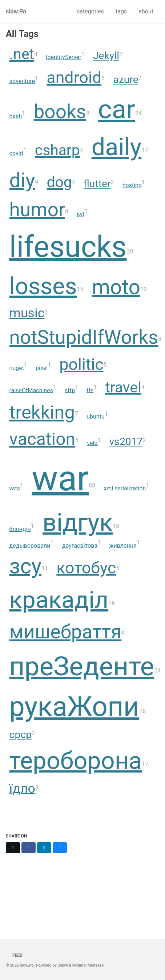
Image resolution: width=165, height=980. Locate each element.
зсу (26, 566)
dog (59, 182)
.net (22, 54)
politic (81, 364)
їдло (22, 788)
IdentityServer (64, 57)
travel (123, 387)
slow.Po (16, 11)
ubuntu (96, 417)
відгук (78, 523)
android (74, 77)
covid (16, 153)
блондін (20, 529)
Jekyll (106, 56)
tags (121, 11)
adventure (22, 81)
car (116, 109)
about (146, 11)
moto (116, 287)
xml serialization (125, 488)
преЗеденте (82, 666)
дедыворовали (30, 545)
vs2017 (126, 442)
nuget (17, 368)
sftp (70, 390)
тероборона (76, 761)
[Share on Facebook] (29, 848)
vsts (15, 488)
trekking (42, 412)
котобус (86, 567)
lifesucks (68, 246)
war (60, 478)
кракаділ (59, 600)
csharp (57, 150)
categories (90, 11)
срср (21, 735)
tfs (90, 390)
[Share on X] (13, 848)
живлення (123, 545)
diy (22, 180)
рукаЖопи (75, 707)
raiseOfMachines (31, 390)
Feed (14, 955)
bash (16, 116)
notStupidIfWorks (84, 337)
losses (43, 286)
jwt (81, 214)
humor (37, 210)
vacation (43, 439)
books (60, 112)
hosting (132, 185)
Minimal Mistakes (88, 965)
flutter (97, 184)
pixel (42, 368)
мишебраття (66, 632)
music (27, 313)
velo (92, 443)
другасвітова (80, 545)
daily (117, 147)
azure (126, 80)
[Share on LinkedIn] (44, 848)
